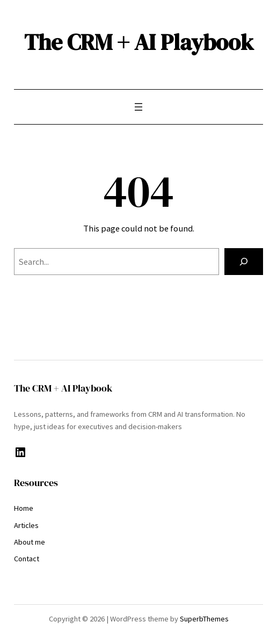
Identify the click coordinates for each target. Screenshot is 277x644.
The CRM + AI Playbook (139, 42)
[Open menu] (138, 107)
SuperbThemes (204, 619)
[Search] (244, 262)
